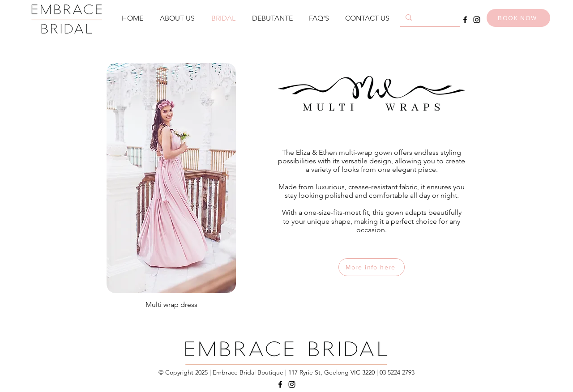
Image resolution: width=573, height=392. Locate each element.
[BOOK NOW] (518, 18)
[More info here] (372, 267)
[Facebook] (465, 20)
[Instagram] (477, 20)
